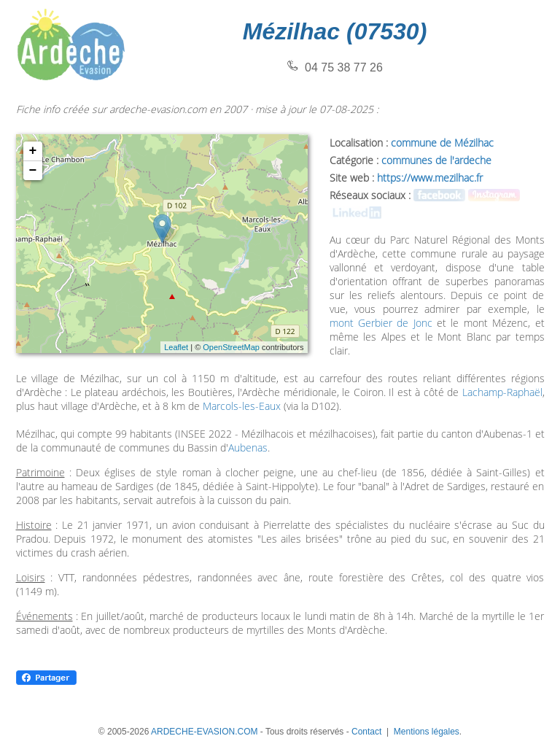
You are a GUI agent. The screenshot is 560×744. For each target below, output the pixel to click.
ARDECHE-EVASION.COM (204, 732)
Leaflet (176, 347)
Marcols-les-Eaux (242, 406)
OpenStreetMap (231, 347)
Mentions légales (427, 732)
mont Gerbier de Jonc (381, 323)
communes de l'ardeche (436, 160)
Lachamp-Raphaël (502, 392)
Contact (366, 732)
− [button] (33, 171)
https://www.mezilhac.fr (430, 178)
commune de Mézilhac (442, 143)
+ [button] (33, 151)
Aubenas (248, 447)
